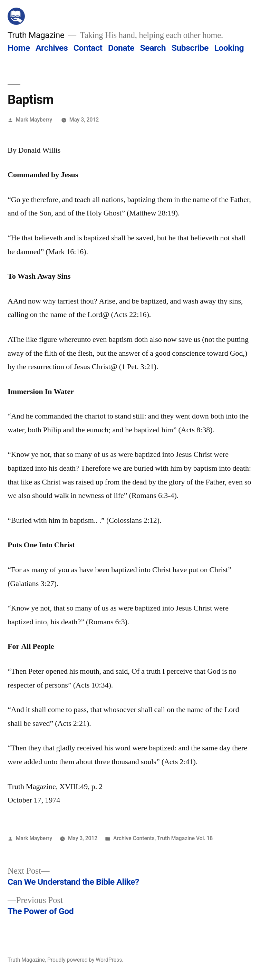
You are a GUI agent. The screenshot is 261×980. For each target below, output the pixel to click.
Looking (229, 48)
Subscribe (190, 48)
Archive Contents (134, 838)
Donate (121, 48)
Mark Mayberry (34, 120)
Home (19, 48)
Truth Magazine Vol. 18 (185, 838)
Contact (88, 48)
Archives (52, 48)
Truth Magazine (36, 35)
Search (153, 48)
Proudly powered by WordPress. (85, 960)
